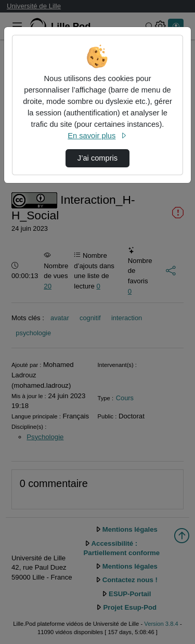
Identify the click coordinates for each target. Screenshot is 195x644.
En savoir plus (97, 136)
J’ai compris (97, 158)
